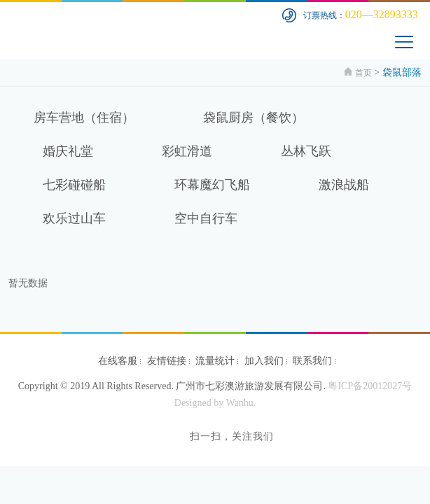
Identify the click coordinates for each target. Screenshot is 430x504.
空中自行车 (206, 218)
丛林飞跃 (306, 151)
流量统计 (215, 361)
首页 (363, 73)
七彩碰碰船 (74, 185)
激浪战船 (344, 185)
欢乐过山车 (74, 218)
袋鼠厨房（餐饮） (254, 118)
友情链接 (167, 361)
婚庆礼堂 (68, 151)
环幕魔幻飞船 (212, 185)
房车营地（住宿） (84, 118)
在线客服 (118, 361)
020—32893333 (382, 14)
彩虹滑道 (187, 151)
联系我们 (312, 361)
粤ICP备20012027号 (370, 386)
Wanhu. (241, 403)
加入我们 (264, 361)
